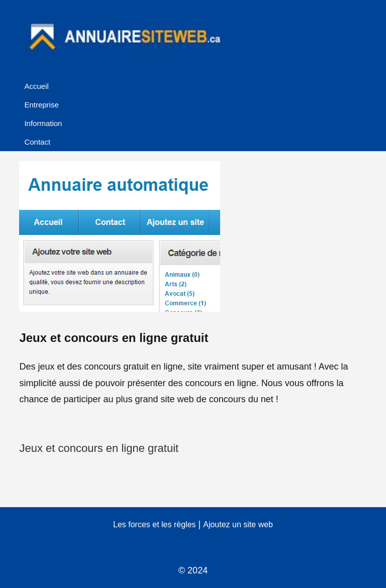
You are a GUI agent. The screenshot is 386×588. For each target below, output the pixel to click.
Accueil (36, 86)
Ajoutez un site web (238, 524)
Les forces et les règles (155, 524)
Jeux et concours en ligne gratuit (99, 448)
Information (43, 123)
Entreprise (41, 105)
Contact (37, 142)
